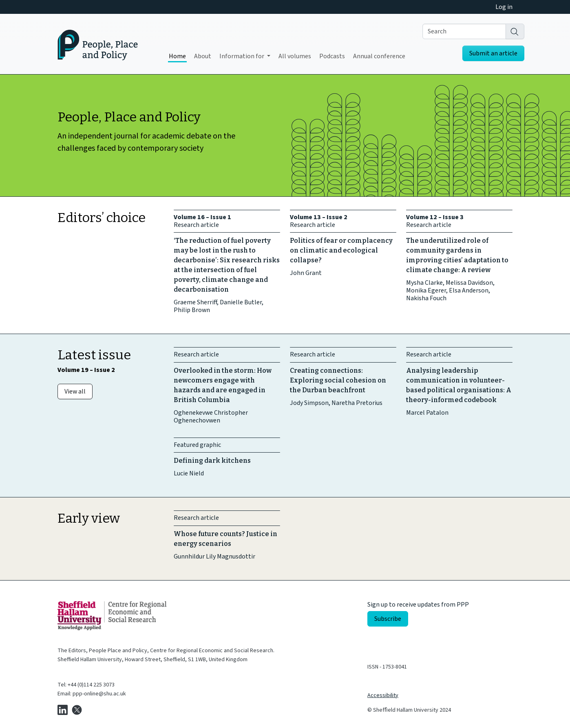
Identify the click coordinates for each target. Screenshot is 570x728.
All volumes (295, 56)
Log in (504, 7)
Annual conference (379, 56)
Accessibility (383, 695)
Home (177, 56)
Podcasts (332, 56)
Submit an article (493, 53)
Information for (242, 56)
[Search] (515, 31)
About (203, 56)
